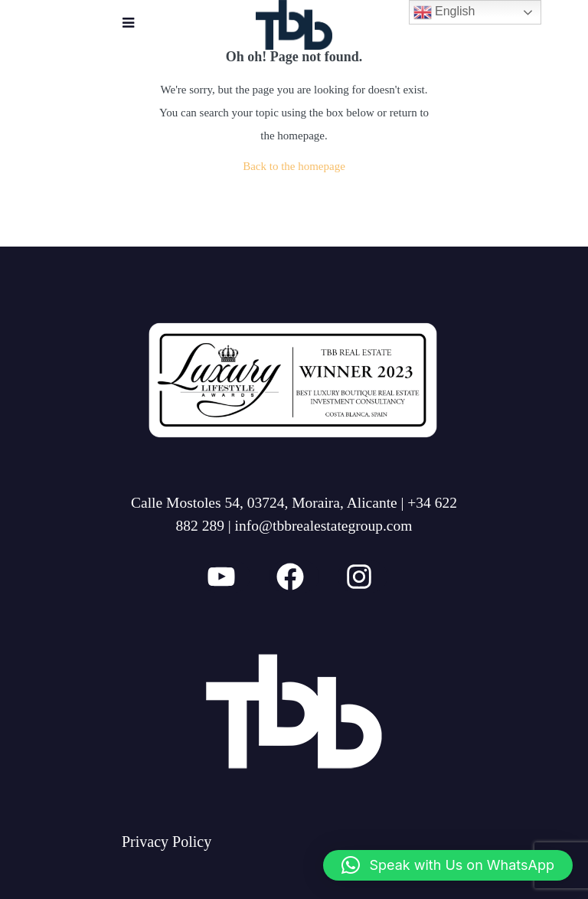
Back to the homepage (294, 166)
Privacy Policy (167, 842)
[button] (448, 865)
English (444, 12)
